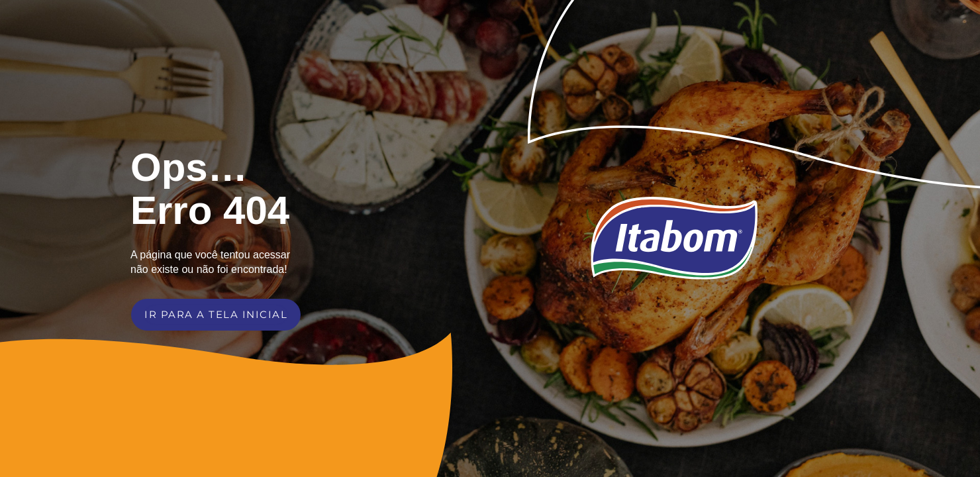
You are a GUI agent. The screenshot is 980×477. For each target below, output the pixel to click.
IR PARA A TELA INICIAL (216, 314)
